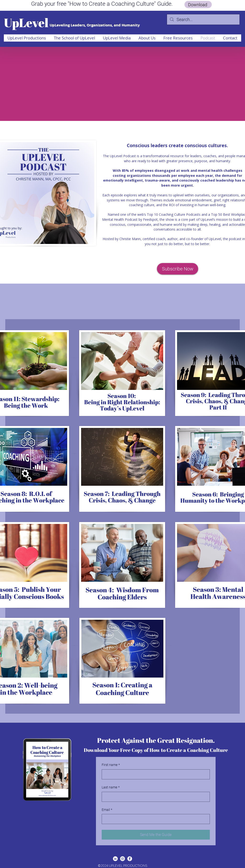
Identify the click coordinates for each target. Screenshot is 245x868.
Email (107, 810)
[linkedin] (115, 859)
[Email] (154, 819)
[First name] (154, 774)
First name (111, 765)
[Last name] (154, 797)
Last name (111, 787)
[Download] (198, 5)
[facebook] (130, 859)
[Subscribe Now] (178, 269)
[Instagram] (122, 859)
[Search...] (203, 19)
